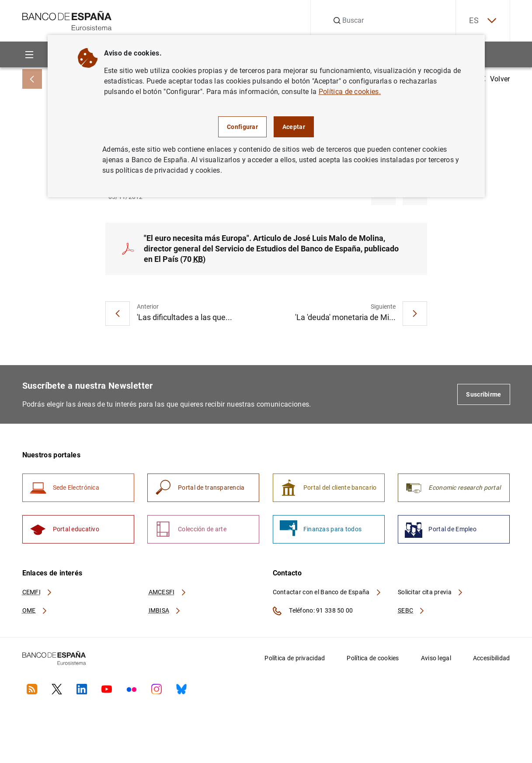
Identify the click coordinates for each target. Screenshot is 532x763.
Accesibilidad (492, 658)
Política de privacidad (295, 658)
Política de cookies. (350, 92)
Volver (496, 79)
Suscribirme (483, 394)
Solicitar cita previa (431, 592)
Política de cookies (373, 658)
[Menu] (30, 54)
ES (483, 21)
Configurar (242, 127)
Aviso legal (436, 658)
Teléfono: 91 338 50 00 (313, 611)
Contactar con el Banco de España (327, 592)
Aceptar (294, 127)
